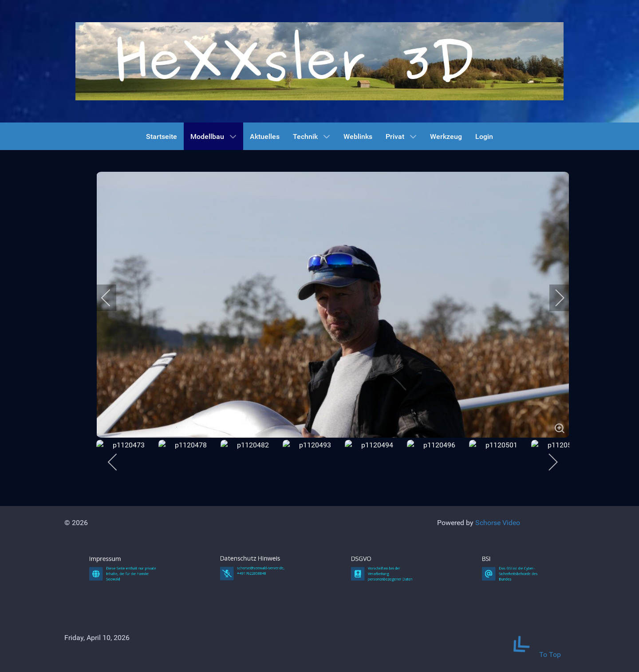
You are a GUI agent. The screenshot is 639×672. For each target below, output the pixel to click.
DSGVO (379, 636)
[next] (554, 298)
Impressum (118, 636)
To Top (531, 654)
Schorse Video (498, 523)
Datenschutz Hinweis (253, 635)
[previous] (112, 298)
